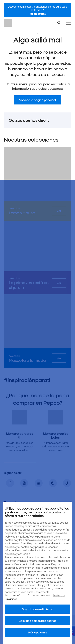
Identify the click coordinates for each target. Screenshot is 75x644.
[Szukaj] (59, 23)
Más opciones (37, 632)
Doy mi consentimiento (37, 609)
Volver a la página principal (37, 100)
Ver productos (37, 14)
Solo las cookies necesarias (38, 621)
